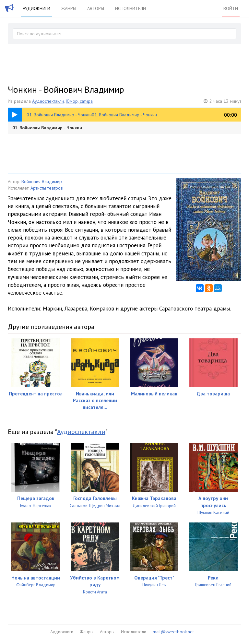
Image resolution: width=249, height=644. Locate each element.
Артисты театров (47, 188)
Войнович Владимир (42, 181)
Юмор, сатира (79, 101)
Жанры (69, 8)
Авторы (96, 8)
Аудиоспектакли (48, 101)
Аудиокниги (36, 8)
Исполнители (130, 8)
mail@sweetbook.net (173, 632)
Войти (231, 8)
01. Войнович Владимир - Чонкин (47, 128)
